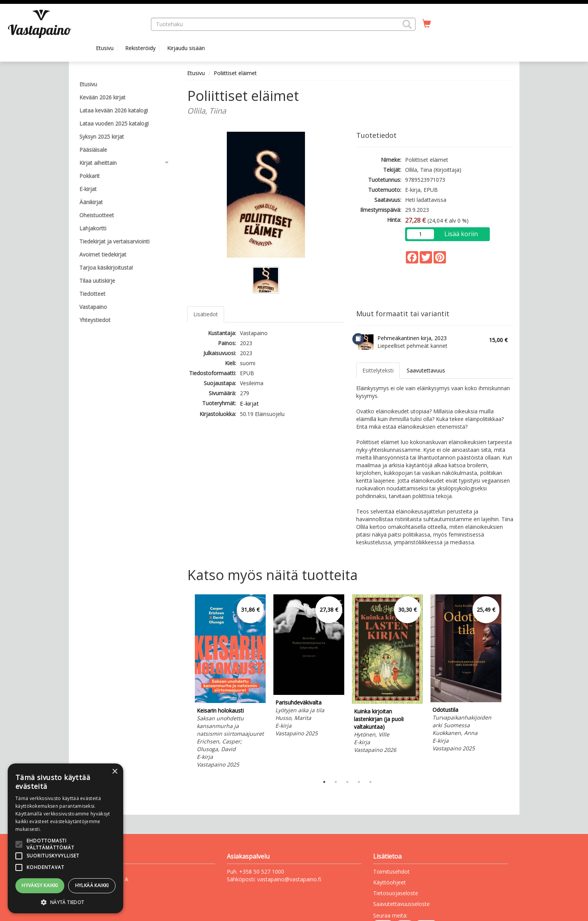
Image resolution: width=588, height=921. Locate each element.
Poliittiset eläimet (235, 73)
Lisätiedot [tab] (206, 314)
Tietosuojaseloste (396, 893)
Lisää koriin (461, 234)
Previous (185, 683)
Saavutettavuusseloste (401, 904)
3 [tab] (347, 782)
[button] (407, 24)
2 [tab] (336, 782)
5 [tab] (370, 782)
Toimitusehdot (391, 872)
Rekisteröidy (140, 48)
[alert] (65, 838)
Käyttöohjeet (389, 882)
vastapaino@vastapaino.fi (289, 879)
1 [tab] (324, 782)
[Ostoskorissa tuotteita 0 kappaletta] (427, 24)
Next (510, 683)
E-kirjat (249, 403)
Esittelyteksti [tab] (378, 370)
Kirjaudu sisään (186, 48)
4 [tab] (359, 782)
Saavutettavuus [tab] (426, 370)
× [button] (115, 772)
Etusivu (105, 48)
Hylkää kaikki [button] (92, 885)
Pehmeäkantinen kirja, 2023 (412, 338)
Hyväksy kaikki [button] (40, 885)
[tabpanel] (230, 682)
